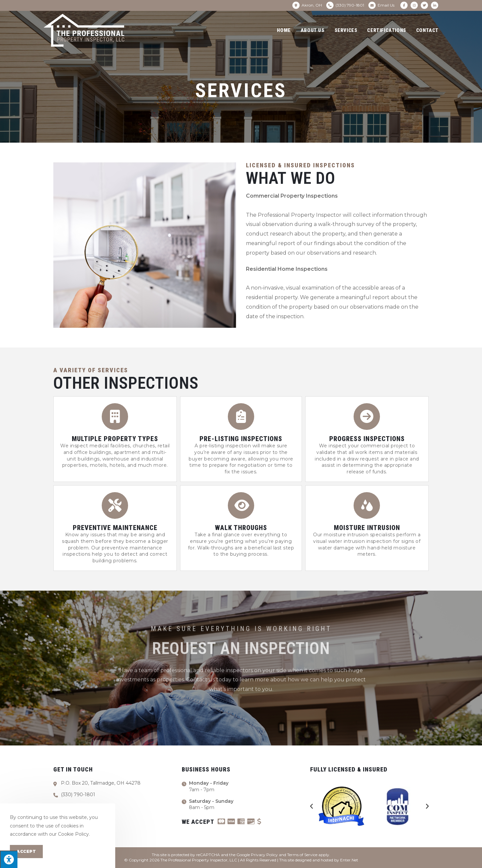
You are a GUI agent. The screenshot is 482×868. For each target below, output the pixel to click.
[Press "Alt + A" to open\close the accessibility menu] (9, 859)
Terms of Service (302, 855)
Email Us (386, 5)
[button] (311, 806)
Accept (26, 851)
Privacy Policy (264, 855)
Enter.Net (349, 860)
